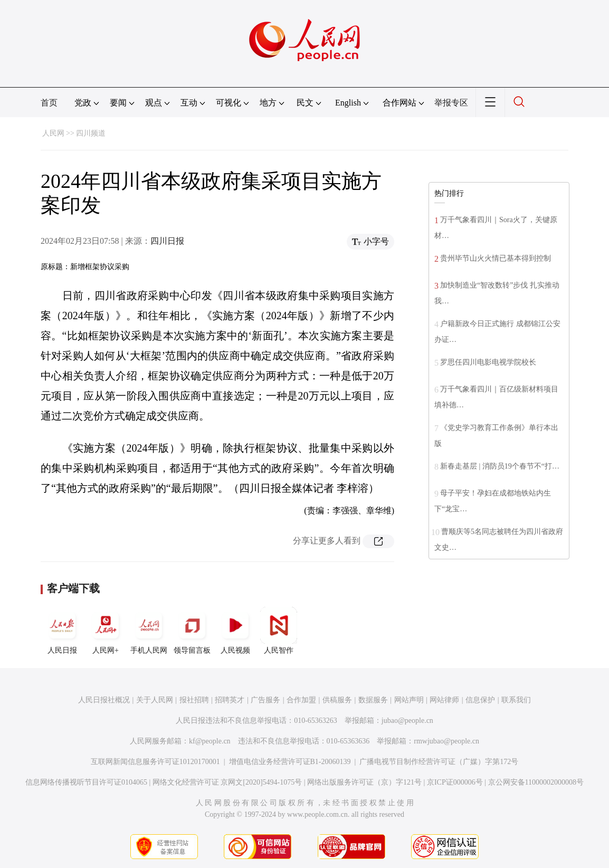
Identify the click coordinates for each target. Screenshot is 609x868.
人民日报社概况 (104, 700)
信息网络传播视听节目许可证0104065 (86, 782)
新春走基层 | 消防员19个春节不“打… (500, 466)
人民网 (53, 133)
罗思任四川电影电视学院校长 (488, 362)
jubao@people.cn (407, 721)
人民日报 (62, 631)
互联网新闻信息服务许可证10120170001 (155, 762)
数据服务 (373, 700)
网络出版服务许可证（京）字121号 (364, 782)
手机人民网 (149, 631)
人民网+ (106, 631)
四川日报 (167, 241)
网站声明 (409, 700)
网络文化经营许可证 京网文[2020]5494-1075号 (227, 782)
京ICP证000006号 (455, 782)
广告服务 (265, 700)
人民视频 (235, 631)
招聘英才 (230, 700)
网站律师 (444, 700)
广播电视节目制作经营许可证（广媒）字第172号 (439, 762)
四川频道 (91, 133)
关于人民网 (155, 700)
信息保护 (480, 700)
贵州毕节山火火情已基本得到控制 (496, 258)
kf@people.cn (210, 741)
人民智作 (279, 631)
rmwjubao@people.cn (446, 741)
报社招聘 (194, 700)
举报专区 (451, 103)
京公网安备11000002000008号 (536, 782)
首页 (49, 103)
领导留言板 (192, 631)
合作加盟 (301, 700)
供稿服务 (337, 700)
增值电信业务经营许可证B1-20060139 (290, 762)
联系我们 (516, 700)
